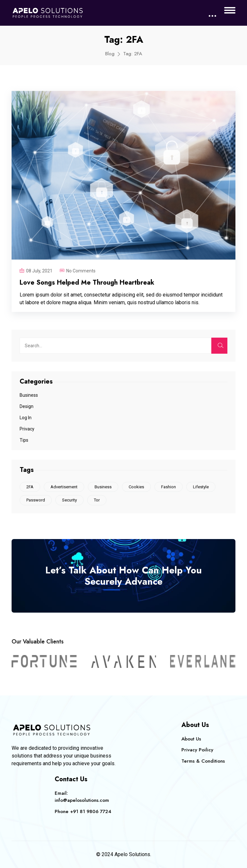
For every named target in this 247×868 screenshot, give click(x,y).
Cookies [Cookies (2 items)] (136, 487)
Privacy (27, 429)
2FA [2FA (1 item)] (30, 487)
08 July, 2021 (39, 271)
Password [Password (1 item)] (36, 500)
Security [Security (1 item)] (69, 500)
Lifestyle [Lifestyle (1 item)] (201, 487)
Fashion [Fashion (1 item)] (169, 487)
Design (27, 406)
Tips (24, 440)
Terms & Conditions (203, 761)
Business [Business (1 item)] (103, 487)
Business (29, 395)
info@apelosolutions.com (82, 800)
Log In (26, 418)
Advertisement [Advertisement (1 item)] (64, 487)
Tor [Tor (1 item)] (97, 500)
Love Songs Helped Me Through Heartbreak (87, 283)
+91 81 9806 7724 (91, 811)
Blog (110, 54)
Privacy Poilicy (197, 750)
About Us (191, 739)
